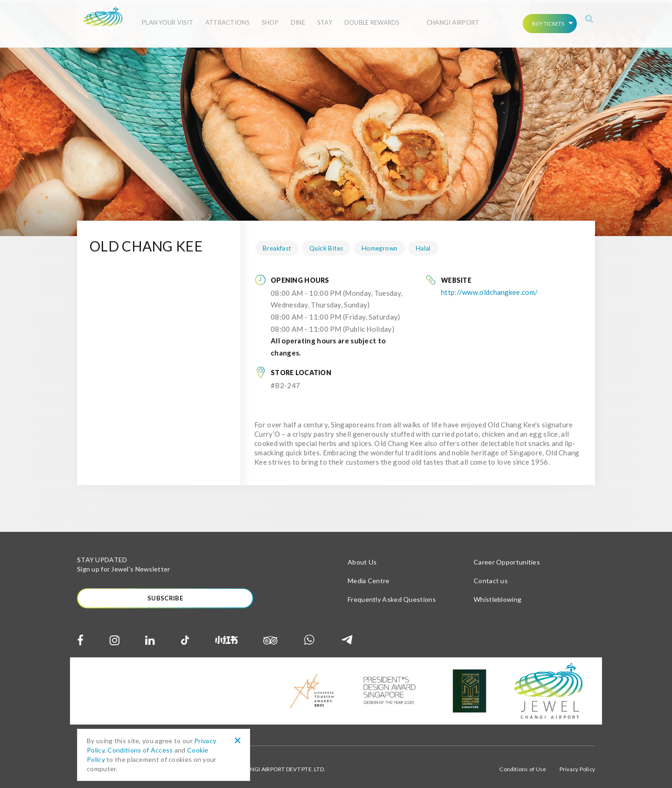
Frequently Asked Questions (392, 594)
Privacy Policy (577, 764)
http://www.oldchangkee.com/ (489, 287)
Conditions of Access (140, 750)
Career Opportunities (507, 557)
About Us (362, 557)
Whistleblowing (497, 594)
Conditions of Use (523, 764)
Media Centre (369, 575)
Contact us (491, 575)
